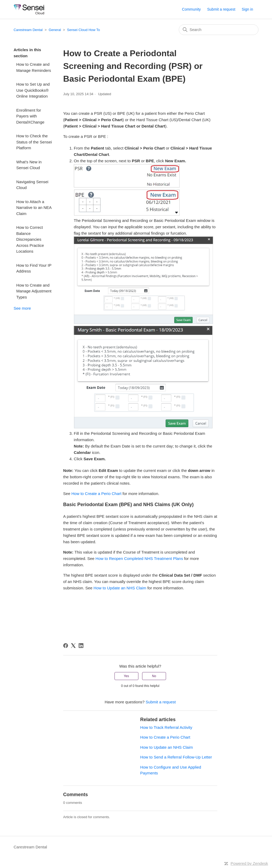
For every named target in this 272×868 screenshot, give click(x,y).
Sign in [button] (247, 9)
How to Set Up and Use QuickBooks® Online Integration (33, 90)
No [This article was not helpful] (154, 676)
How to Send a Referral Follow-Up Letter (176, 757)
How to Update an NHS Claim (119, 588)
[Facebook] (66, 646)
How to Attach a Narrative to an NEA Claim (34, 208)
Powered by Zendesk (249, 863)
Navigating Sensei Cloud (32, 185)
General (55, 30)
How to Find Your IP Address (34, 268)
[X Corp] (73, 646)
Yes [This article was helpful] (126, 676)
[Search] (219, 30)
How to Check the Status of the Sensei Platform (34, 142)
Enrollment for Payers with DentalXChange (30, 116)
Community (191, 9)
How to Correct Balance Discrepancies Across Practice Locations (30, 239)
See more (22, 308)
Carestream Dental (28, 30)
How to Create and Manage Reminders (34, 67)
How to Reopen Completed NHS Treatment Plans (139, 558)
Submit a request (221, 9)
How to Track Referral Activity (166, 727)
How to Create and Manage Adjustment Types (34, 291)
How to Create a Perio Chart (96, 494)
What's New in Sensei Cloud (29, 165)
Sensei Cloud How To (83, 30)
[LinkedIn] (81, 646)
